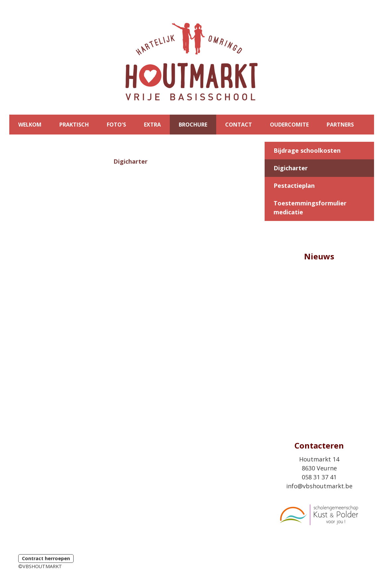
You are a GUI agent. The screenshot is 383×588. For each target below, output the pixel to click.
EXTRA (152, 125)
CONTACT (239, 125)
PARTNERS (340, 125)
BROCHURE (193, 125)
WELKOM (30, 125)
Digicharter (291, 168)
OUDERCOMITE (289, 125)
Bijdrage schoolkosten (307, 150)
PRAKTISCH (74, 125)
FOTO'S (116, 125)
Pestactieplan (294, 186)
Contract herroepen (46, 558)
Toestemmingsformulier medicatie (310, 208)
